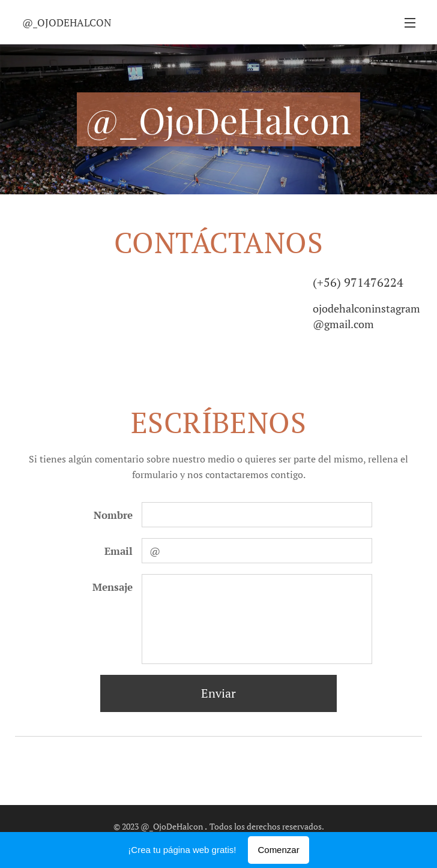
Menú (410, 23)
